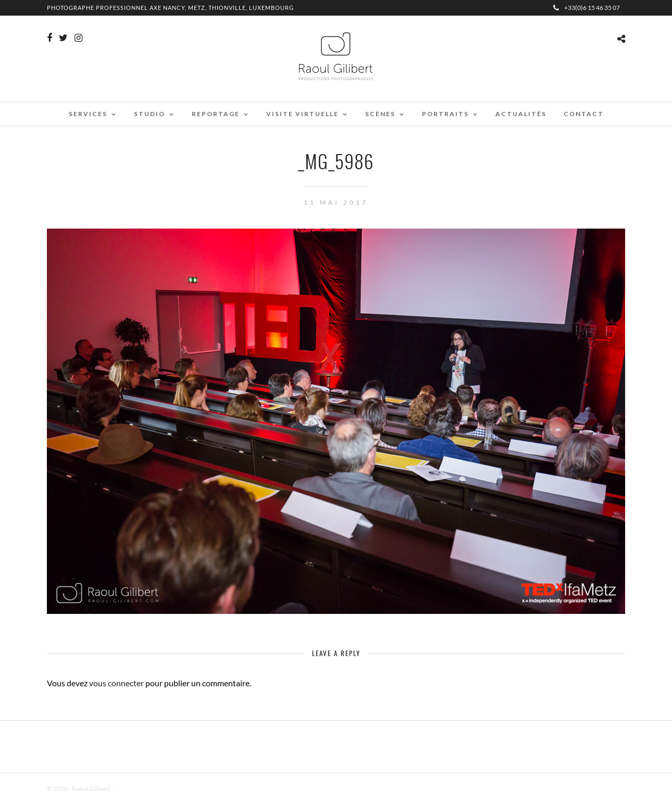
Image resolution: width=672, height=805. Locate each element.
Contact (584, 114)
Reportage (216, 114)
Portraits (445, 114)
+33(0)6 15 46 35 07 (587, 8)
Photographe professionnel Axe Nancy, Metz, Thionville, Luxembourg (170, 8)
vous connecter (116, 683)
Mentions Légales (138, 789)
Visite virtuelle (302, 114)
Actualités (521, 114)
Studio (150, 114)
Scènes (380, 114)
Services (88, 114)
